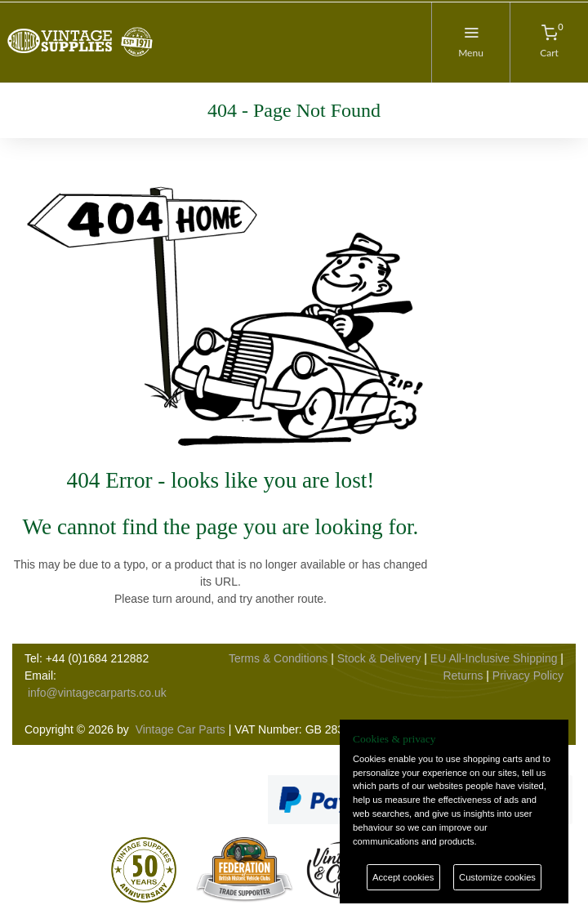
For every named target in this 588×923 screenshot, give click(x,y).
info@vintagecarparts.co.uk (97, 693)
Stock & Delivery (379, 658)
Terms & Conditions (278, 658)
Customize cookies (497, 877)
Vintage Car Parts (180, 729)
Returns (463, 676)
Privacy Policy (528, 676)
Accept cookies (403, 877)
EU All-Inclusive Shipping (494, 658)
